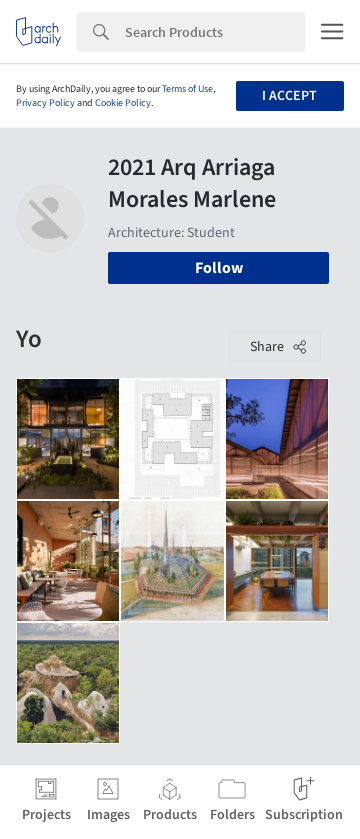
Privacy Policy (45, 103)
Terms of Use (187, 89)
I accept (289, 96)
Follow (219, 268)
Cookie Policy (123, 103)
